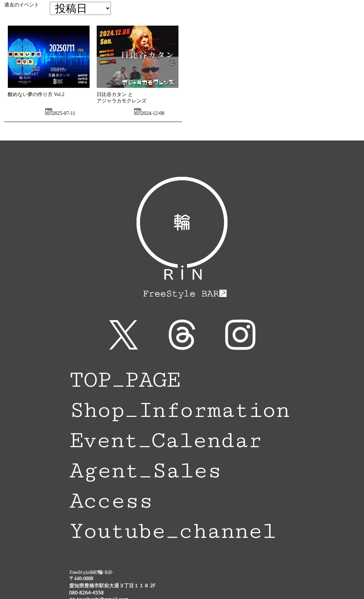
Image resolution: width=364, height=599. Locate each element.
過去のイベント (22, 5)
